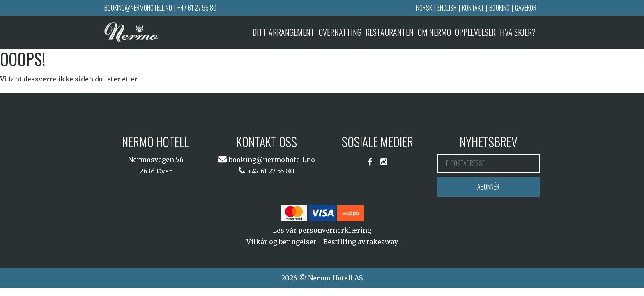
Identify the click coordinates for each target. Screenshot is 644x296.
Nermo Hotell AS (335, 278)
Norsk (424, 8)
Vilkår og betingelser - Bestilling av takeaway (322, 242)
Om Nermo (434, 32)
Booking (499, 8)
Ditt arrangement (284, 32)
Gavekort (527, 8)
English (447, 8)
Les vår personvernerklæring (322, 230)
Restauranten (390, 32)
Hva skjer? (518, 32)
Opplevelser (475, 32)
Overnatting (340, 32)
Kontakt (473, 8)
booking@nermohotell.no (138, 8)
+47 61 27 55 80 (197, 8)
